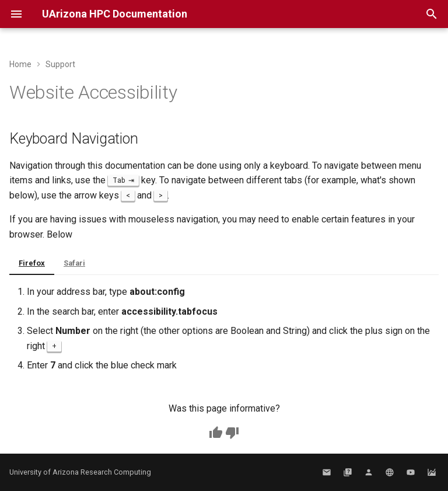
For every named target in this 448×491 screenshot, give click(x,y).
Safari (74, 263)
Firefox (32, 263)
